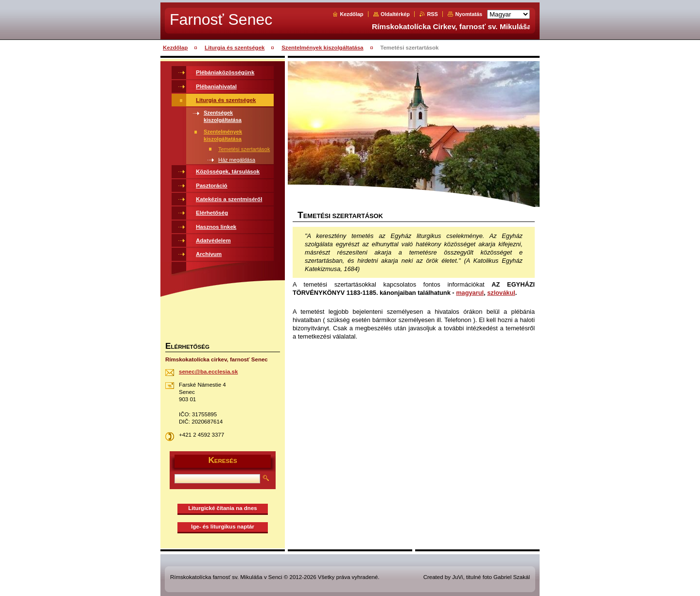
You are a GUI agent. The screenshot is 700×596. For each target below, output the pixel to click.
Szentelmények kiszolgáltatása (322, 48)
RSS (432, 14)
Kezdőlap (351, 14)
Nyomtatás (469, 14)
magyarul (470, 293)
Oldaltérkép (395, 14)
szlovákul (501, 293)
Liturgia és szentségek (235, 48)
